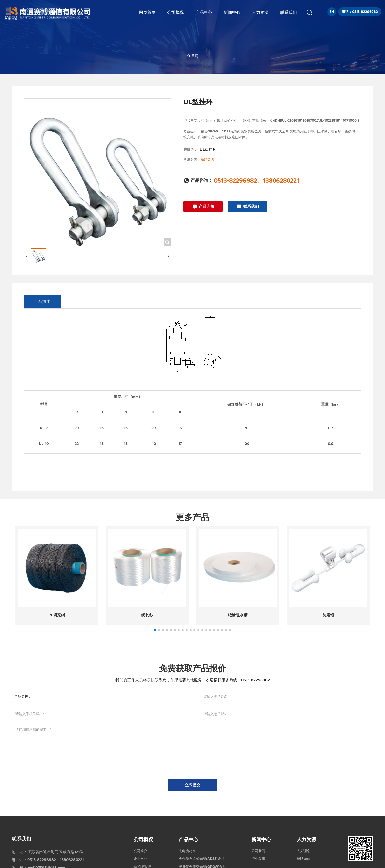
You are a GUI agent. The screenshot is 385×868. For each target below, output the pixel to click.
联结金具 (207, 159)
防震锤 (328, 615)
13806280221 (72, 860)
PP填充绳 (57, 615)
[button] (155, 630)
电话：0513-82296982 (360, 12)
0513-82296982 (255, 680)
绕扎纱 (147, 615)
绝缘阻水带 (238, 615)
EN (332, 12)
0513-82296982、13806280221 (256, 181)
